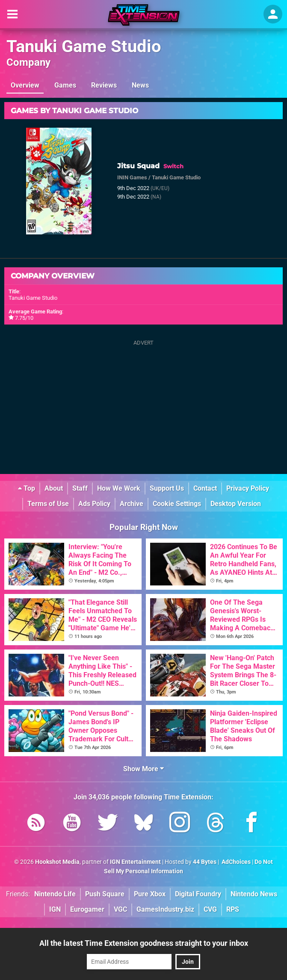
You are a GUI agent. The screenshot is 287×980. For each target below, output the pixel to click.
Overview (25, 85)
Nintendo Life (55, 894)
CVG (210, 909)
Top (27, 488)
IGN (55, 909)
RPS (233, 909)
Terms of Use (48, 504)
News (140, 85)
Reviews (104, 85)
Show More (143, 769)
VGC (120, 909)
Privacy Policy (248, 488)
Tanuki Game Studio (84, 46)
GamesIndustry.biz (165, 909)
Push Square (105, 894)
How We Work (119, 488)
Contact (205, 488)
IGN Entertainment (135, 862)
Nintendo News (254, 894)
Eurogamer (87, 909)
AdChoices (235, 862)
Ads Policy (94, 504)
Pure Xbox (150, 894)
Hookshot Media (57, 862)
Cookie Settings (177, 504)
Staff (80, 488)
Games (65, 85)
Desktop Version (236, 504)
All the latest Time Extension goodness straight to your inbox (144, 943)
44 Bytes (205, 862)
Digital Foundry (198, 894)
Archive (132, 504)
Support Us (167, 488)
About (54, 488)
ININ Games (132, 177)
